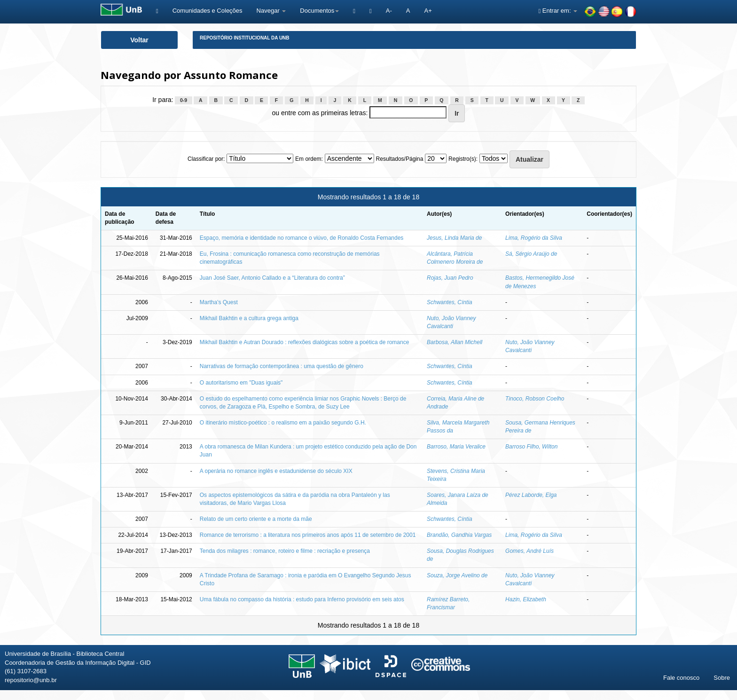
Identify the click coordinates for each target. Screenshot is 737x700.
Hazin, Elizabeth (526, 599)
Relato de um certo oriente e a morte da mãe (256, 519)
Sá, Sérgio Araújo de (531, 254)
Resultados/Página (400, 159)
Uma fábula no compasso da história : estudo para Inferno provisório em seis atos (302, 599)
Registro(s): (463, 159)
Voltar (139, 40)
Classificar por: (206, 159)
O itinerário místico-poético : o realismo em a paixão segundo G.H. (283, 423)
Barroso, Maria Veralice (456, 447)
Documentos (319, 11)
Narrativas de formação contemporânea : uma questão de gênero (282, 366)
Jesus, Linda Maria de (454, 238)
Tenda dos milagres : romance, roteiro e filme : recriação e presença (285, 551)
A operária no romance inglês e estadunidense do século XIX (276, 471)
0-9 (184, 100)
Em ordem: (309, 159)
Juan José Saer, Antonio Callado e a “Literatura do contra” (272, 278)
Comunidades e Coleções (208, 11)
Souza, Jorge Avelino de (457, 575)
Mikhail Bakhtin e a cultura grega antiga (249, 318)
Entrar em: (558, 11)
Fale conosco (681, 678)
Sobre (722, 678)
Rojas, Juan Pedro (450, 278)
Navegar (271, 11)
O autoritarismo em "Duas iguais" (241, 383)
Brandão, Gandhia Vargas (459, 535)
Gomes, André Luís (529, 551)
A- (389, 11)
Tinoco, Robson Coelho (535, 399)
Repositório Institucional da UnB (245, 38)
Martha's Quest (219, 302)
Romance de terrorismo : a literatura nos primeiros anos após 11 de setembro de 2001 (308, 535)
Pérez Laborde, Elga (531, 495)
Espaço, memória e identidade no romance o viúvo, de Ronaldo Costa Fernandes (302, 238)
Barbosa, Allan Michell (455, 342)
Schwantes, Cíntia (450, 302)
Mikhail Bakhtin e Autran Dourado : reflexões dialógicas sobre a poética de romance (305, 342)
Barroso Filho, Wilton (531, 447)
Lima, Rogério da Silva (534, 238)
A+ (428, 11)
